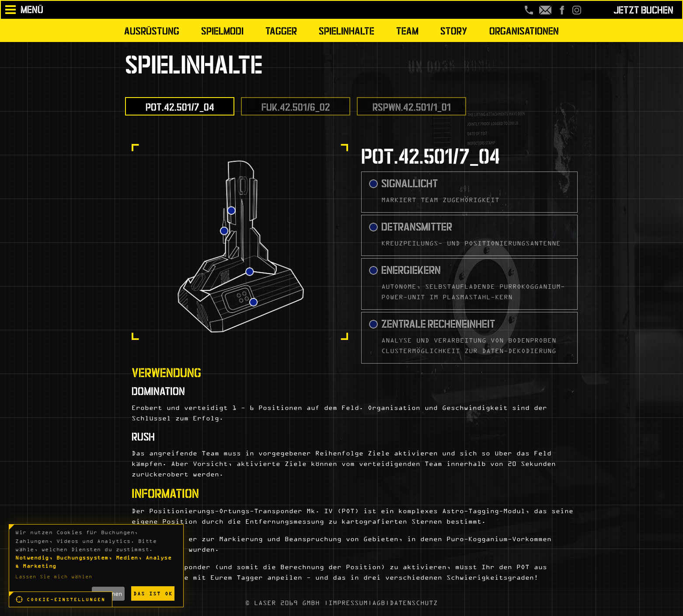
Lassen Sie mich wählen (54, 576)
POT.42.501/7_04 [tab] (180, 106)
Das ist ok (153, 593)
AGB (379, 603)
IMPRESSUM (348, 603)
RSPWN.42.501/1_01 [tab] (412, 106)
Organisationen (524, 30)
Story (454, 30)
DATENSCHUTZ (414, 603)
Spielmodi (222, 30)
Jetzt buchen (643, 9)
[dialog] (96, 566)
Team (407, 30)
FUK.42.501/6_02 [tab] (296, 106)
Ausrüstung (152, 30)
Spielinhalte (347, 30)
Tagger (281, 30)
